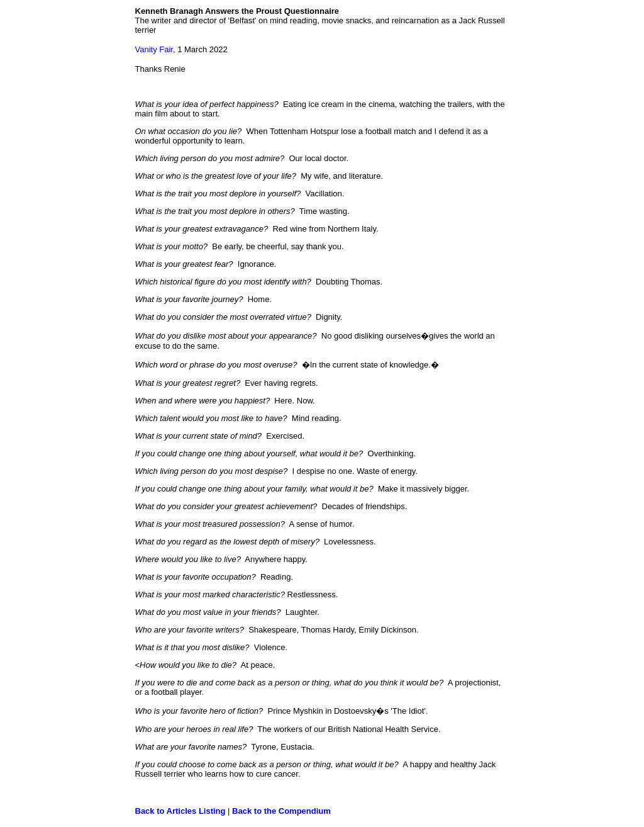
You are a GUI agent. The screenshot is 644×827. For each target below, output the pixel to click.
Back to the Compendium (281, 811)
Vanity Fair (154, 49)
